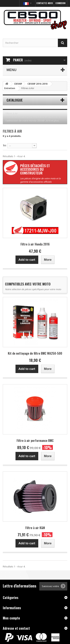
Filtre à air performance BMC (35, 440)
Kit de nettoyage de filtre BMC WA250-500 (35, 353)
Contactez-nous (45, 3)
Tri (4, 145)
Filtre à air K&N (35, 528)
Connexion (60, 3)
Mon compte (11, 618)
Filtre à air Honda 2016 (35, 244)
